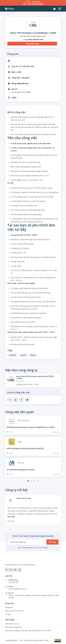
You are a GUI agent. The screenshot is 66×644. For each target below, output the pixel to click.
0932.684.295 (36, 2)
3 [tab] (35, 481)
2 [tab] (31, 481)
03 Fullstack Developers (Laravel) (21, 470)
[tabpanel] (33, 447)
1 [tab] (28, 481)
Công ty (8, 614)
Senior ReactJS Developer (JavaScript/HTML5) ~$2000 (35, 377)
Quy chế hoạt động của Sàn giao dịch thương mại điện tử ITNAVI (28, 631)
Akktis (20, 442)
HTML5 (37, 384)
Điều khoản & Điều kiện (13, 627)
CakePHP (12, 355)
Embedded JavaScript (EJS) (24, 384)
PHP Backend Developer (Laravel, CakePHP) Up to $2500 (31, 427)
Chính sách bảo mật (12, 624)
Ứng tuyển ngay (32, 44)
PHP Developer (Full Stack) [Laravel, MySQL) (25, 448)
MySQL (33, 355)
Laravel (23, 355)
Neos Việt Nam (23, 420)
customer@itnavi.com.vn (18, 589)
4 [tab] (38, 481)
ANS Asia (21, 463)
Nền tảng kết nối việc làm (14, 611)
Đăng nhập (9, 607)
